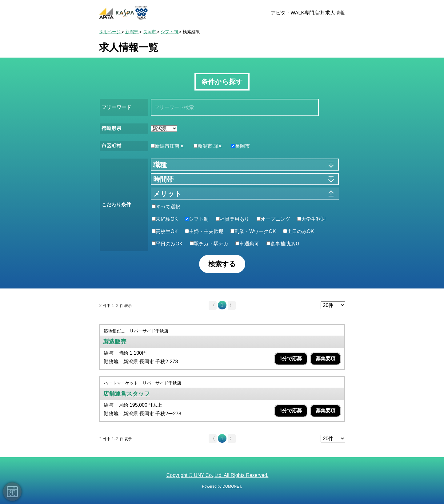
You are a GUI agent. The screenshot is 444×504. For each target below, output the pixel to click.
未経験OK (165, 219)
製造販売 (115, 342)
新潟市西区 (208, 146)
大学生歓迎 (312, 219)
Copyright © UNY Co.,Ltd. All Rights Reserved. (218, 475)
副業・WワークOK (253, 231)
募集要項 (326, 359)
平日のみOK (167, 244)
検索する (222, 264)
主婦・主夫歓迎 (204, 231)
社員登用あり (232, 219)
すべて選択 (166, 207)
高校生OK (165, 231)
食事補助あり (283, 244)
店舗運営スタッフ (126, 394)
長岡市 (240, 146)
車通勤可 (247, 244)
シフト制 (197, 219)
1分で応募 (291, 359)
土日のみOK (298, 231)
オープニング (273, 219)
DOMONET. (232, 486)
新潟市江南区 (168, 146)
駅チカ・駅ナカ (209, 244)
